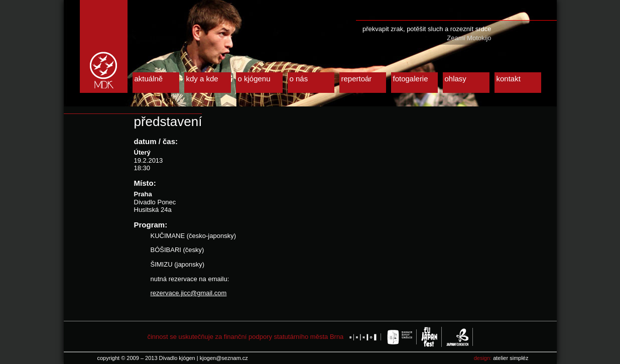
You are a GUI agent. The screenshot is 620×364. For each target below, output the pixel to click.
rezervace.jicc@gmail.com (189, 293)
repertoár (357, 79)
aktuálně (149, 79)
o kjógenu (254, 79)
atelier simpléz (511, 358)
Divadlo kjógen (104, 46)
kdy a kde (202, 79)
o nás (299, 79)
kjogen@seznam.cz (224, 358)
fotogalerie (411, 79)
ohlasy (456, 79)
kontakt (509, 79)
